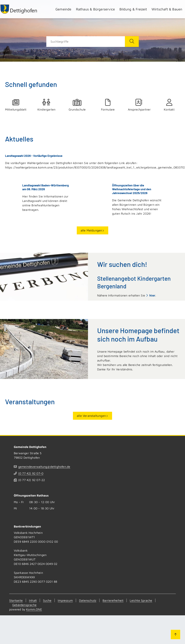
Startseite (16, 600)
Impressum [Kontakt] (65, 600)
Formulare (108, 105)
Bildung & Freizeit (133, 9)
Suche (47, 600)
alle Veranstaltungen (91, 416)
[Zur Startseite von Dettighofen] (19, 9)
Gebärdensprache (24, 605)
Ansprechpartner (139, 105)
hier (152, 295)
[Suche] (86, 42)
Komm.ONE (34, 609)
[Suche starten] (132, 42)
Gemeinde (63, 9)
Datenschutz (88, 600)
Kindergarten (47, 105)
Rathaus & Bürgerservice (95, 9)
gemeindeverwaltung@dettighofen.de (44, 467)
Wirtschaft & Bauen (167, 9)
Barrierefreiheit (113, 600)
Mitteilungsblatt (16, 105)
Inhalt (33, 600)
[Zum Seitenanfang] (175, 634)
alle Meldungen (91, 230)
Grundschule (77, 105)
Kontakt (169, 105)
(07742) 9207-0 (31, 473)
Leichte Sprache (141, 600)
